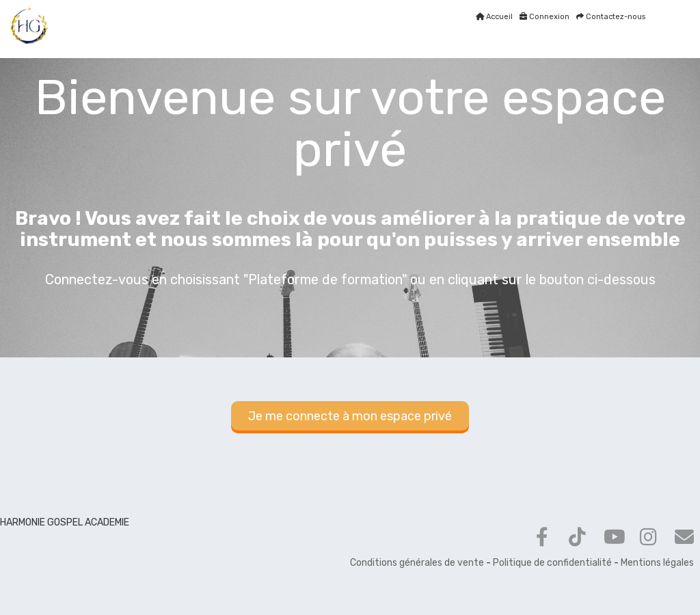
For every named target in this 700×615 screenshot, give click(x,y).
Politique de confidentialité (552, 563)
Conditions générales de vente (417, 563)
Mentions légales (657, 563)
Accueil (494, 17)
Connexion (544, 17)
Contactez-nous (611, 17)
